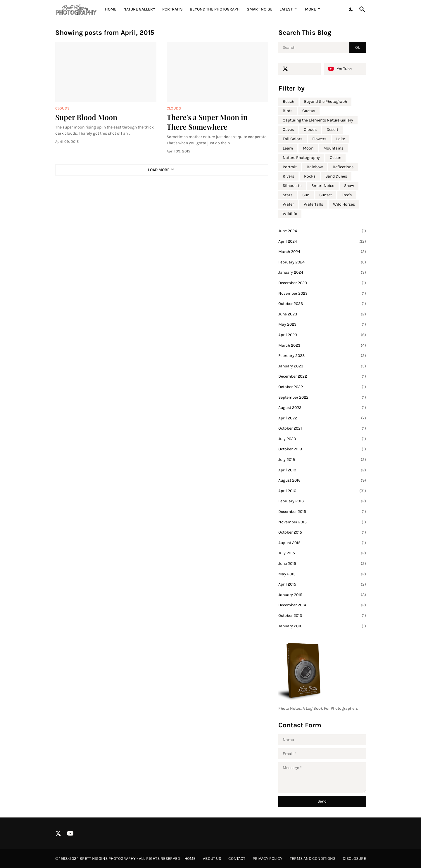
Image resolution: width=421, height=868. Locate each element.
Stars (288, 195)
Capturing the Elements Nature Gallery (318, 120)
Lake (341, 139)
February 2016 (322, 501)
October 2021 (322, 428)
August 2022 (322, 408)
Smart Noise (260, 9)
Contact (237, 859)
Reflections (343, 167)
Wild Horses (344, 204)
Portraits (172, 9)
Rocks (310, 176)
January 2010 (322, 626)
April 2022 (322, 418)
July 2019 (322, 460)
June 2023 (322, 314)
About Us (212, 859)
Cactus (309, 111)
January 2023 (322, 366)
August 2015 (322, 543)
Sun (306, 195)
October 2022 (322, 387)
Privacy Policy (268, 859)
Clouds (310, 130)
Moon (308, 148)
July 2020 (322, 439)
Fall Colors (293, 139)
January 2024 (322, 272)
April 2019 (322, 470)
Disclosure (354, 859)
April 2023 (322, 335)
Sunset (326, 195)
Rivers (288, 176)
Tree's (347, 195)
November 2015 (322, 522)
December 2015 (322, 512)
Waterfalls (313, 204)
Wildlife (290, 214)
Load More (159, 170)
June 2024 (322, 231)
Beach (288, 101)
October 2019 (322, 449)
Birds (288, 111)
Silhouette (292, 186)
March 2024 (322, 252)
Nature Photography (301, 158)
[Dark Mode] (351, 9)
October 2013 (322, 616)
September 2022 (322, 397)
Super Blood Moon (86, 117)
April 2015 (322, 584)
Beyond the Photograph (215, 9)
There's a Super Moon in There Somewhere (207, 122)
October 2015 (322, 532)
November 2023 (322, 294)
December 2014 (322, 605)
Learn (288, 148)
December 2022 (322, 376)
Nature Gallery (139, 9)
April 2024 (322, 242)
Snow (349, 186)
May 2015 (322, 574)
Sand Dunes (336, 176)
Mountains (333, 148)
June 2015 (322, 564)
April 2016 (322, 491)
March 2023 (322, 346)
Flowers (319, 139)
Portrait (290, 167)
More (310, 9)
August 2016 (322, 480)
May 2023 (322, 324)
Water (288, 204)
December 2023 (322, 283)
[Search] (361, 9)
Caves (288, 130)
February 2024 (322, 262)
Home (111, 9)
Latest (286, 9)
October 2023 (322, 304)
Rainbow (315, 167)
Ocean (335, 158)
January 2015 (322, 595)
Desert (332, 130)
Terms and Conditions (313, 859)
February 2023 (322, 356)
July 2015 (322, 553)
